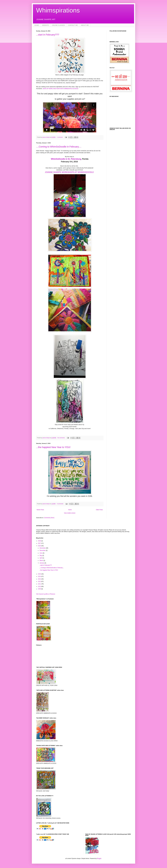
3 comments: (60, 504)
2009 (40, 589)
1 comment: (60, 137)
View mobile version (70, 513)
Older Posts (99, 510)
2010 (40, 586)
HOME (37, 25)
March (42, 561)
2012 (40, 581)
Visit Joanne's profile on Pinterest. (46, 594)
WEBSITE (45, 25)
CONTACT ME (73, 25)
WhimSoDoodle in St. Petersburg (66, 159)
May (41, 555)
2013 (40, 579)
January (42, 563)
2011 (40, 584)
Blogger (99, 858)
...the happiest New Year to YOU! (53, 447)
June (41, 553)
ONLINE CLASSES (58, 25)
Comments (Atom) (49, 518)
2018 (40, 541)
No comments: (61, 438)
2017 (40, 543)
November (43, 550)
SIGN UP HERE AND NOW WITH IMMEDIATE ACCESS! (61, 89)
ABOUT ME (85, 25)
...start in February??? (48, 35)
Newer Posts (40, 510)
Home (70, 510)
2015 (40, 574)
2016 (40, 546)
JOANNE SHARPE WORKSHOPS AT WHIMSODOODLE (69, 172)
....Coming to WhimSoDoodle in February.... (59, 147)
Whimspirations (58, 10)
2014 (40, 576)
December (43, 548)
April (41, 558)
